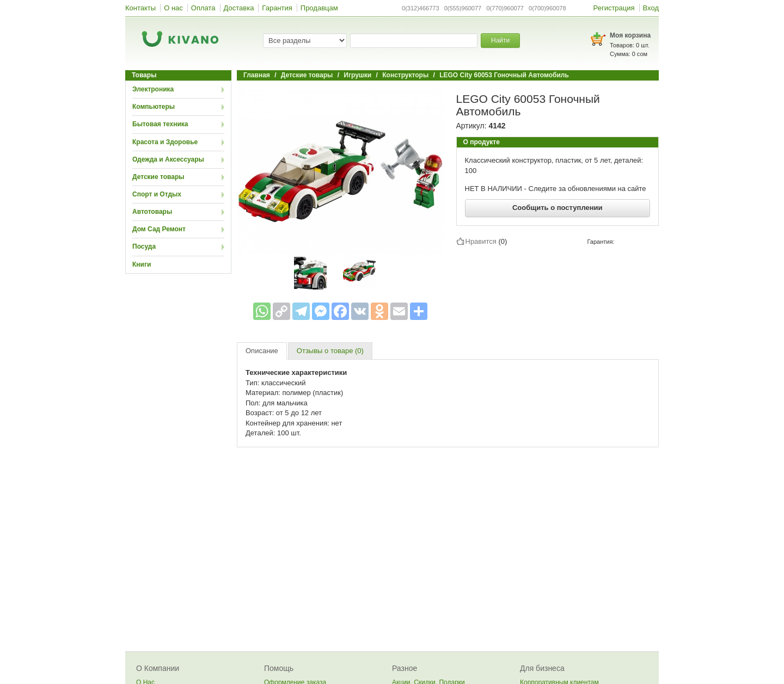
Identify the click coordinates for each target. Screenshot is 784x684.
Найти (500, 40)
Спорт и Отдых (157, 194)
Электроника (153, 89)
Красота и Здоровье (165, 142)
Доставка (239, 8)
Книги (142, 264)
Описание (262, 351)
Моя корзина (630, 35)
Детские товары (158, 177)
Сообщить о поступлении (558, 208)
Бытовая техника (160, 124)
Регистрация (614, 8)
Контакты (140, 8)
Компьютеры (154, 107)
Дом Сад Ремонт (159, 229)
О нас (173, 8)
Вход (651, 8)
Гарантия (277, 8)
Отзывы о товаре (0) (330, 351)
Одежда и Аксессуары (168, 159)
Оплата (203, 8)
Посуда (144, 247)
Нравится (481, 241)
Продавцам (319, 8)
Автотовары (152, 212)
